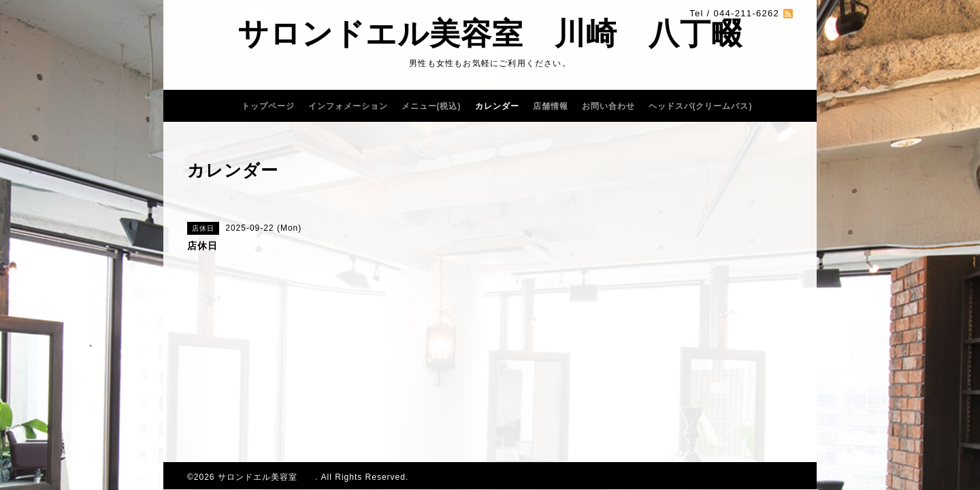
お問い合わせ (608, 106)
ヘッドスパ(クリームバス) (701, 106)
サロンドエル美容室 (266, 477)
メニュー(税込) (431, 106)
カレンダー (497, 106)
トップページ (268, 106)
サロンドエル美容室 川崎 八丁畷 (490, 34)
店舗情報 (551, 106)
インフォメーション (348, 106)
